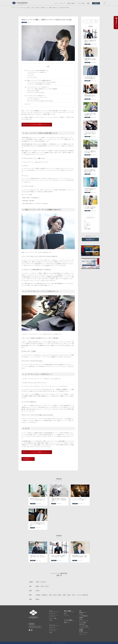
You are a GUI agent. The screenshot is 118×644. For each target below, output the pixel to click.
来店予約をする (90, 239)
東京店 (55, 595)
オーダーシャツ (52, 617)
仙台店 (47, 586)
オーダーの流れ (81, 3)
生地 (65, 613)
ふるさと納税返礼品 (83, 616)
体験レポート (67, 622)
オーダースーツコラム (84, 621)
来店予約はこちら (28, 459)
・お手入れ (85, 227)
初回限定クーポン (83, 612)
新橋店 (64, 595)
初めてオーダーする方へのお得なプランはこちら (37, 125)
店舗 (88, 3)
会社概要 (81, 629)
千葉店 (50, 595)
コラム (30, 8)
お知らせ (81, 619)
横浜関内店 (85, 595)
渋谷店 (74, 595)
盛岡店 (38, 586)
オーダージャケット (53, 615)
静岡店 (38, 599)
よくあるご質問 (82, 623)
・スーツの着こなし (87, 225)
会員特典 (81, 618)
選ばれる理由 (71, 3)
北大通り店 (43, 582)
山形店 (42, 586)
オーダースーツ (52, 613)
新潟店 (38, 591)
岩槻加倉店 (45, 595)
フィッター (66, 615)
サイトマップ (82, 634)
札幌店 (38, 582)
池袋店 (69, 595)
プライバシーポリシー (84, 632)
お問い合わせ (82, 624)
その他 (50, 620)
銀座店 (60, 595)
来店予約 (96, 3)
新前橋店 (38, 595)
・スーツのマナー (87, 223)
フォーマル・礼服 (53, 618)
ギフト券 (81, 614)
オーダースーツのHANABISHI (19, 8)
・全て (84, 221)
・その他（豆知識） (87, 229)
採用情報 (81, 631)
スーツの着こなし (37, 8)
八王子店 (79, 595)
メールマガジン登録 (83, 626)
